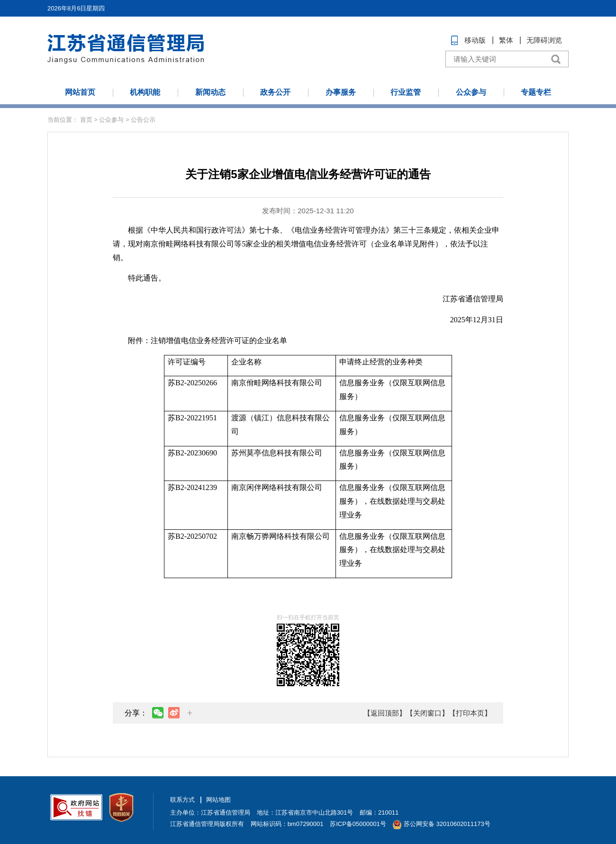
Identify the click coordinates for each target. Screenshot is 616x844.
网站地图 (218, 800)
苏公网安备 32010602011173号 (441, 824)
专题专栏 (536, 92)
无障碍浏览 (544, 40)
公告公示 (143, 120)
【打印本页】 (470, 713)
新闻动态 (210, 92)
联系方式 (182, 800)
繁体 (506, 40)
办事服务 (341, 92)
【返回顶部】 (385, 713)
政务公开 (275, 92)
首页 (86, 120)
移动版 (475, 40)
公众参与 (471, 92)
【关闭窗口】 (427, 713)
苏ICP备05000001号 (358, 824)
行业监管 (406, 92)
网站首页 (80, 92)
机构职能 (145, 92)
